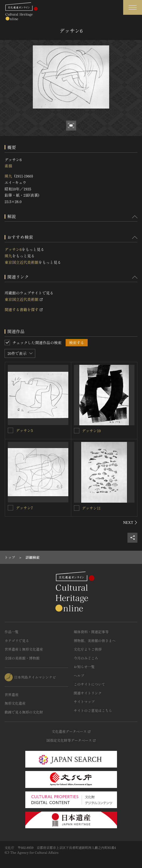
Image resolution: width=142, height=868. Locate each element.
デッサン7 (24, 508)
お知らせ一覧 (84, 667)
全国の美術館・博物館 (22, 658)
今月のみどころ (86, 658)
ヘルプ (79, 676)
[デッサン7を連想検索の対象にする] (10, 508)
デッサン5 (24, 430)
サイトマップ (84, 702)
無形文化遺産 (15, 703)
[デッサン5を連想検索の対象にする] (10, 430)
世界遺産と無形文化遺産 (24, 649)
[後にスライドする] (130, 523)
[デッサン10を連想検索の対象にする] (77, 431)
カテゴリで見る (17, 641)
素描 (8, 166)
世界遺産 (12, 695)
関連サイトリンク (88, 693)
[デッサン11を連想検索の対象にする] (77, 508)
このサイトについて (89, 684)
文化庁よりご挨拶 (88, 649)
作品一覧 (12, 632)
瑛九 (8, 176)
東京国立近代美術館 (22, 262)
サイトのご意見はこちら (93, 710)
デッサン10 (91, 431)
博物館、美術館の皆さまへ (95, 641)
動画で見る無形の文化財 (24, 712)
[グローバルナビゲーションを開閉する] (133, 7)
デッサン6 (13, 249)
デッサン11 (91, 508)
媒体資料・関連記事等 (91, 632)
